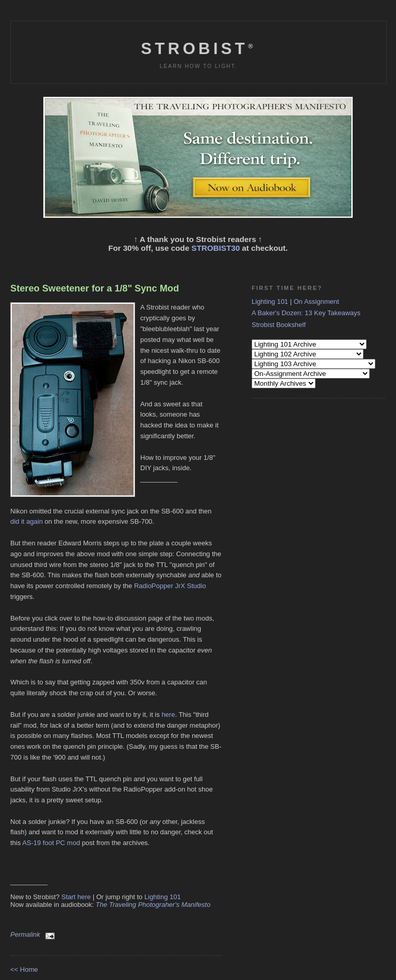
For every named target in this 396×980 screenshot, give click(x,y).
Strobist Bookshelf (279, 325)
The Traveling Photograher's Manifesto (153, 905)
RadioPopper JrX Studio (170, 586)
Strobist (198, 49)
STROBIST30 (216, 248)
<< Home (24, 969)
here (168, 715)
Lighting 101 (163, 897)
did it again (27, 521)
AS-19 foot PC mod (51, 843)
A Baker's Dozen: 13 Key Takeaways (306, 313)
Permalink (25, 934)
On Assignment (316, 302)
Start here (76, 897)
